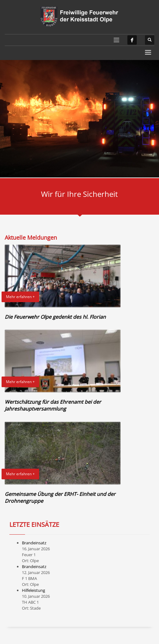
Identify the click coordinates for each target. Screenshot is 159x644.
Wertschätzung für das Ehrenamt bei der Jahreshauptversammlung (53, 405)
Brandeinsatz (34, 543)
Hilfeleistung (33, 590)
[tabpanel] (79, 119)
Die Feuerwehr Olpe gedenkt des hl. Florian (55, 317)
